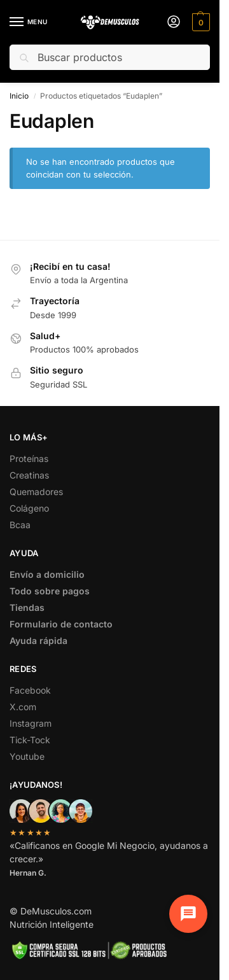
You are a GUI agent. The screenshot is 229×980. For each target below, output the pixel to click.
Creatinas (29, 475)
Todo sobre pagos (50, 591)
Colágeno (29, 508)
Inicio (19, 96)
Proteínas (29, 458)
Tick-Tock (30, 740)
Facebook (30, 690)
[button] (199, 22)
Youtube (27, 756)
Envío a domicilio (47, 574)
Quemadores (36, 492)
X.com (23, 707)
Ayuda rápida (38, 640)
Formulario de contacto (61, 624)
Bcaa (20, 525)
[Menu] (29, 22)
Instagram (31, 723)
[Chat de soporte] (186, 911)
